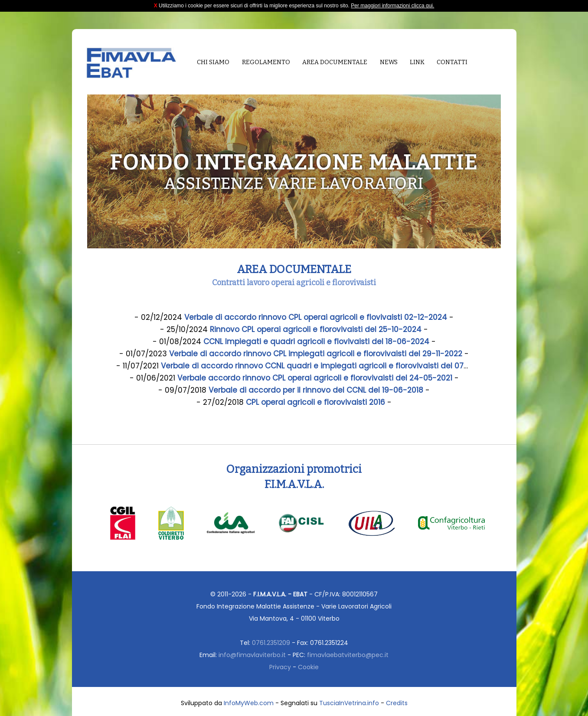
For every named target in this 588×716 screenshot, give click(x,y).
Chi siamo (213, 62)
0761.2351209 (271, 643)
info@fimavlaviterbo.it (252, 655)
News (389, 62)
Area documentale (335, 62)
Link (417, 62)
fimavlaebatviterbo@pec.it (348, 655)
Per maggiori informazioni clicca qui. (392, 6)
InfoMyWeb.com (249, 703)
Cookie (308, 667)
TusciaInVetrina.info (349, 703)
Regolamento (266, 62)
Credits (397, 703)
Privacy (280, 667)
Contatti (452, 62)
